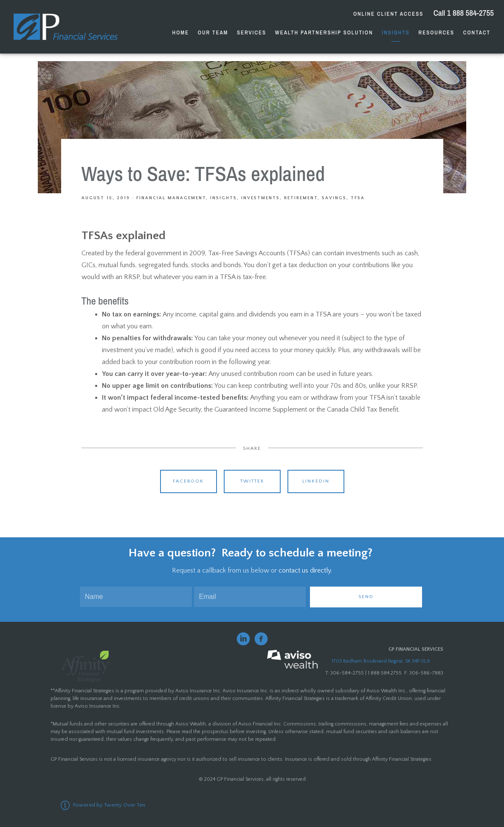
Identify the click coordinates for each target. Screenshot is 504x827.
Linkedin (316, 481)
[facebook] (261, 639)
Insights (396, 32)
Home (181, 32)
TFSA (358, 198)
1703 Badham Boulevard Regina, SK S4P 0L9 (381, 661)
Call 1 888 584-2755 (463, 13)
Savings (334, 198)
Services (252, 32)
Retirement (301, 198)
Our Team (213, 32)
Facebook (188, 481)
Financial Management (171, 198)
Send (366, 597)
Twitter (252, 481)
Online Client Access (388, 14)
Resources (436, 32)
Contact (477, 32)
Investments (260, 198)
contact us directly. (305, 570)
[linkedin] (243, 639)
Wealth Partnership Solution (324, 32)
